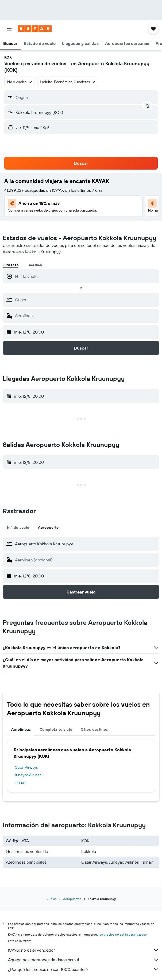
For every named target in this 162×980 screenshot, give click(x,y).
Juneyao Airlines (28, 775)
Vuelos (52, 899)
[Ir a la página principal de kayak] (35, 29)
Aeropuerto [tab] (48, 527)
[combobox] (20, 82)
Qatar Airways (26, 767)
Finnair (20, 782)
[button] (9, 29)
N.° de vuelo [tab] (18, 527)
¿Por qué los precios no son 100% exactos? (84, 969)
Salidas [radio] (36, 265)
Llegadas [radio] (11, 265)
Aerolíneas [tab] (21, 729)
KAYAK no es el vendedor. (84, 950)
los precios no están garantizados (123, 934)
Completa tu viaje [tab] (56, 729)
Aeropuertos (72, 899)
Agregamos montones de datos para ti (84, 960)
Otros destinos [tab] (94, 729)
